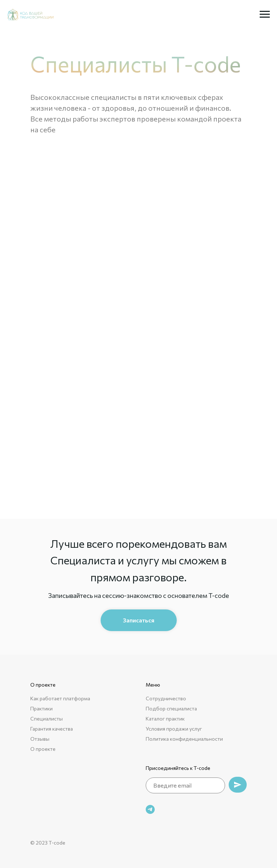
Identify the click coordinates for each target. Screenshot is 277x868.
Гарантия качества (52, 729)
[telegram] (150, 809)
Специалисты (47, 719)
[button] (139, 620)
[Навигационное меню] (265, 14)
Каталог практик (165, 719)
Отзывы (40, 739)
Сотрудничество (166, 698)
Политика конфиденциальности (184, 739)
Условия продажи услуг (174, 729)
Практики (41, 708)
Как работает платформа (60, 698)
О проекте (43, 749)
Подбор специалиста (171, 708)
